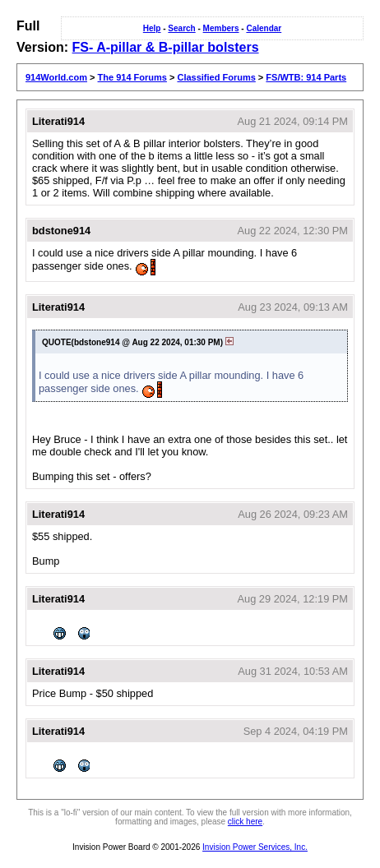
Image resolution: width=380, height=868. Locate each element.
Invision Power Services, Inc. (255, 847)
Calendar (264, 28)
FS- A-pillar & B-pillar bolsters (166, 47)
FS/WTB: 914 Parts (306, 77)
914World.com (56, 77)
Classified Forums (216, 77)
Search (181, 28)
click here (245, 822)
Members (221, 28)
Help (152, 28)
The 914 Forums (132, 77)
